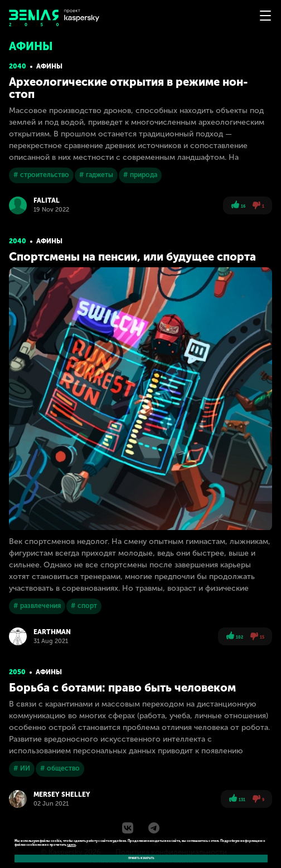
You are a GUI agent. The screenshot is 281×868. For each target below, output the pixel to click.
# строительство (41, 175)
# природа (140, 175)
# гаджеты (96, 175)
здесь (71, 845)
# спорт (84, 606)
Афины (49, 66)
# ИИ (22, 768)
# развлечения (37, 606)
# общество (60, 768)
